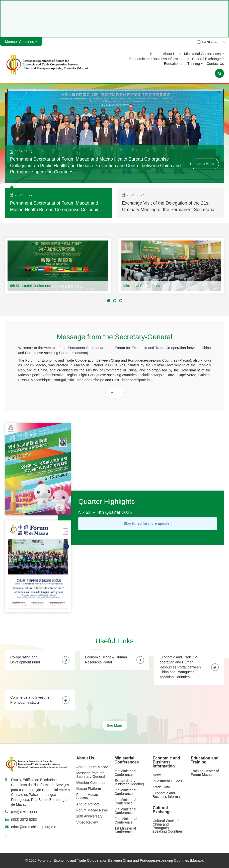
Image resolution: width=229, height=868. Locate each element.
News (157, 775)
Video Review (87, 822)
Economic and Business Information (159, 59)
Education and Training (184, 64)
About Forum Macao (92, 767)
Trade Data (162, 787)
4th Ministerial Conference (125, 801)
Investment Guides (167, 781)
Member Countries (91, 783)
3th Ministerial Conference (125, 811)
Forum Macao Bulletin (87, 796)
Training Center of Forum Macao (205, 773)
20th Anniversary (89, 816)
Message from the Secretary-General (91, 775)
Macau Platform (89, 789)
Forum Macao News (92, 810)
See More (115, 726)
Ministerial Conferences (204, 54)
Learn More (205, 164)
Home (155, 54)
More (115, 393)
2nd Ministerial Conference (126, 821)
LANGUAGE (211, 42)
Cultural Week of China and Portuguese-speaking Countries (168, 826)
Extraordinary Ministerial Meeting (129, 782)
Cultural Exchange (208, 59)
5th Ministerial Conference (125, 792)
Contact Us (215, 64)
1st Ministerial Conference (125, 830)
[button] (109, 301)
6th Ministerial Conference (30, 286)
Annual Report (88, 804)
